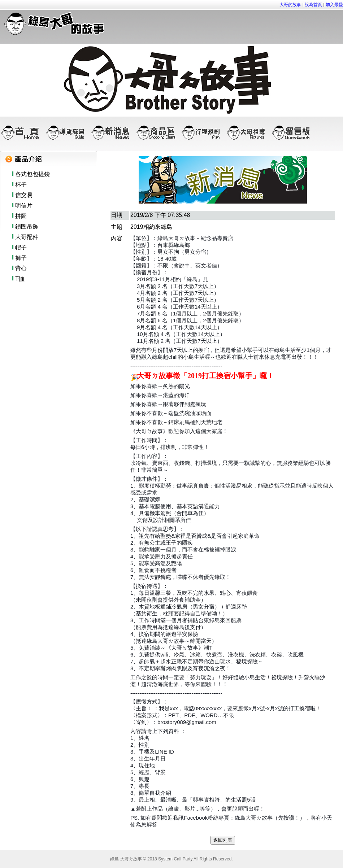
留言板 (293, 132)
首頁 (23, 132)
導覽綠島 (68, 132)
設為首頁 (313, 5)
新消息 (113, 132)
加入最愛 (334, 5)
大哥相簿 (248, 132)
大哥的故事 (290, 5)
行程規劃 (203, 132)
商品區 (158, 132)
